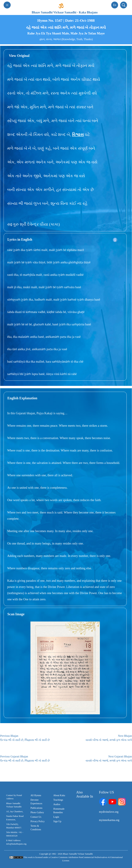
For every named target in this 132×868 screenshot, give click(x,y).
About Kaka (59, 795)
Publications (37, 808)
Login (56, 817)
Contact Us (36, 817)
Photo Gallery (37, 812)
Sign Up (57, 821)
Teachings (58, 800)
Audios (57, 804)
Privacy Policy (38, 821)
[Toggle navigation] (7, 5)
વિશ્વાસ (78, 135)
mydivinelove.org (109, 812)
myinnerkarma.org (109, 820)
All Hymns (36, 795)
